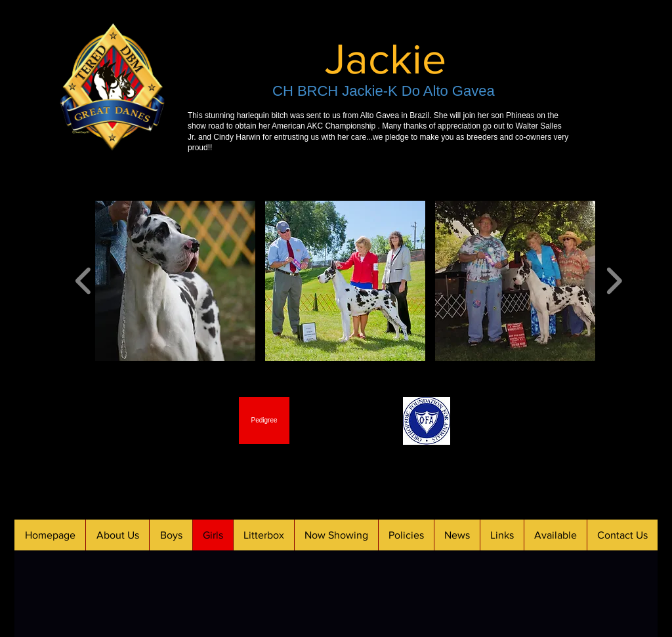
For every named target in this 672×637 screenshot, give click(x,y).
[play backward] (84, 281)
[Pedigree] (264, 421)
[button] (175, 281)
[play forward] (614, 281)
